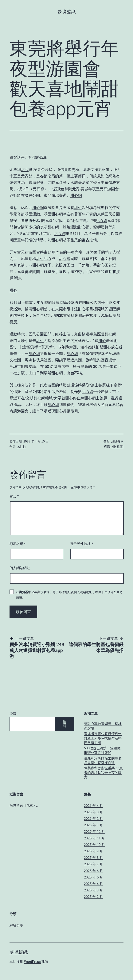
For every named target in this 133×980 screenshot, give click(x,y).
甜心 (25, 170)
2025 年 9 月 (93, 851)
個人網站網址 (20, 568)
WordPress (32, 962)
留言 (14, 496)
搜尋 (13, 714)
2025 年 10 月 (94, 845)
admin (22, 447)
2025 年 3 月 (93, 890)
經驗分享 (117, 441)
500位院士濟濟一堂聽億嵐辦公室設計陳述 (102, 750)
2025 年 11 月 (94, 838)
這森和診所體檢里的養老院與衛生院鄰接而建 (103, 760)
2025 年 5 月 (93, 877)
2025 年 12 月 (94, 832)
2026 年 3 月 (93, 812)
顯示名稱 (18, 544)
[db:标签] (117, 447)
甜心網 (107, 176)
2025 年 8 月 (93, 858)
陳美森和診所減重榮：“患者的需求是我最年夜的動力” (103, 773)
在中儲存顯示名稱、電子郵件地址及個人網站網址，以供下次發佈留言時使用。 (69, 595)
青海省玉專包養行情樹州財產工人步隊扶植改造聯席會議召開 (103, 738)
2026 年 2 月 (93, 819)
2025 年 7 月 (93, 864)
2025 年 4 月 (93, 884)
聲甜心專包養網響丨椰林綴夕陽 (103, 726)
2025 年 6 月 (93, 871)
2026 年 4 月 (93, 806)
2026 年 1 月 (93, 825)
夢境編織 (67, 12)
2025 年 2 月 (93, 897)
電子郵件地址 (81, 544)
